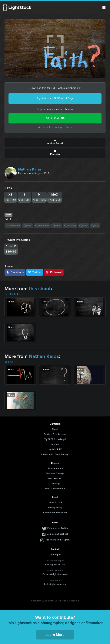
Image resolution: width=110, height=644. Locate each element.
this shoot (40, 289)
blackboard (42, 226)
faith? (84, 226)
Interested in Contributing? (55, 454)
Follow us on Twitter (58, 528)
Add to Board (55, 142)
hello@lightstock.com (55, 584)
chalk (28, 226)
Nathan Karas (30, 169)
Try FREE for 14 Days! (55, 439)
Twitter (35, 272)
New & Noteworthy (55, 489)
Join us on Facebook (58, 534)
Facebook (15, 272)
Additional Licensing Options (55, 127)
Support (55, 444)
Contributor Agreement (55, 513)
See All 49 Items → (16, 294)
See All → (10, 362)
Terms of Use (55, 502)
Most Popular (55, 478)
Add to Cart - (55, 118)
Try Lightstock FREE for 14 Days (55, 99)
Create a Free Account (55, 434)
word (57, 226)
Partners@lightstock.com (55, 574)
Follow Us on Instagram (58, 540)
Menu (104, 8)
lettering (70, 226)
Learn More (55, 635)
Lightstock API (55, 449)
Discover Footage (55, 473)
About (55, 429)
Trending (55, 483)
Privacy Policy (55, 508)
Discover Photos (55, 468)
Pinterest (54, 272)
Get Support (55, 555)
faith (95, 226)
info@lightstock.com (55, 564)
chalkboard (13, 226)
